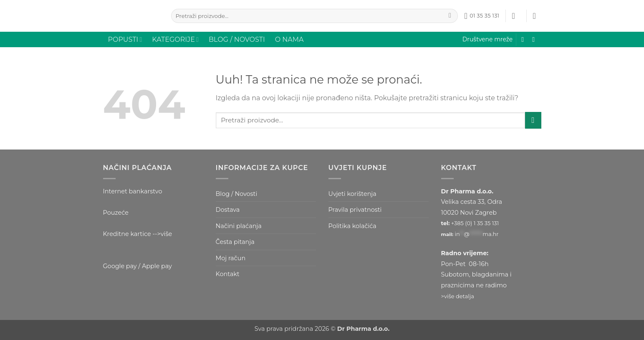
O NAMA (289, 39)
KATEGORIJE (175, 39)
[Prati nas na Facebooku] (525, 39)
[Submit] (450, 16)
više (166, 234)
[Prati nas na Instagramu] (535, 39)
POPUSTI (125, 39)
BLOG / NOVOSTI (237, 39)
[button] (516, 16)
